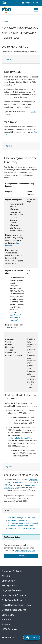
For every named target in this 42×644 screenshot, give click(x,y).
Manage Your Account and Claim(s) (22, 528)
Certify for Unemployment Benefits (22, 526)
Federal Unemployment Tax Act (17, 605)
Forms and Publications (13, 571)
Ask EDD (6, 576)
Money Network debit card (25, 551)
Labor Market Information (14, 595)
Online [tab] (9, 59)
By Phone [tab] (10, 146)
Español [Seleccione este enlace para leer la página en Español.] (5, 21)
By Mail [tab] (9, 467)
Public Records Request (13, 600)
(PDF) (21, 482)
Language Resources (12, 590)
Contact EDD (8, 615)
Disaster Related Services (14, 610)
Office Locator (9, 581)
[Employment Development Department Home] (6, 10)
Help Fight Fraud (10, 586)
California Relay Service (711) (20, 438)
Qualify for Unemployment (18, 520)
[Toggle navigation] (36, 10)
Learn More (21, 556)
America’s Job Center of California (16, 318)
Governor (6, 624)
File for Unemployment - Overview (22, 518)
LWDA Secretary (9, 629)
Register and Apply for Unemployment (23, 523)
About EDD (7, 620)
